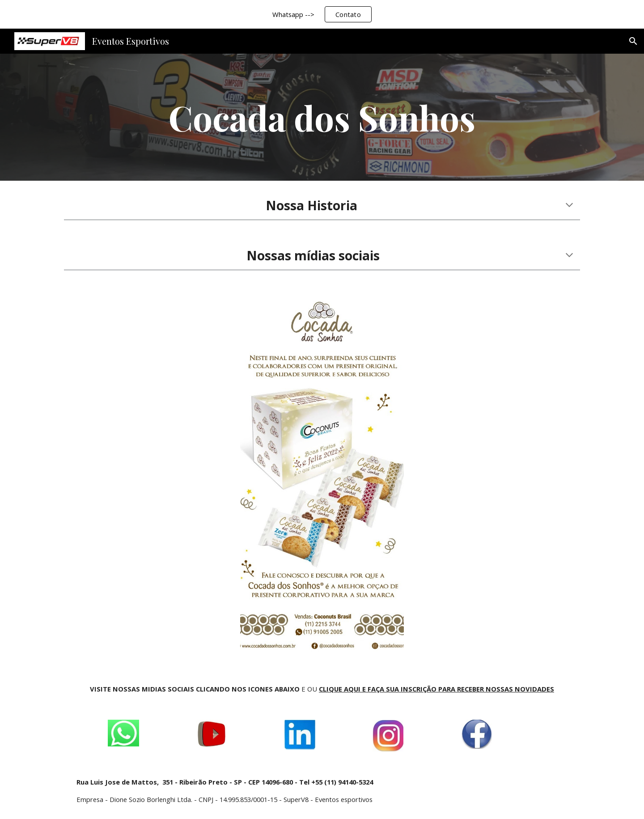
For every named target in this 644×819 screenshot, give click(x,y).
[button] (633, 41)
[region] (322, 14)
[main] (322, 117)
